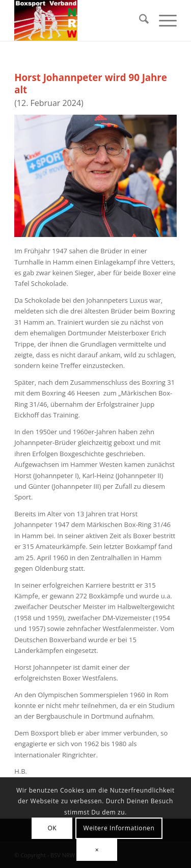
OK (52, 828)
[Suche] (139, 20)
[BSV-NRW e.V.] (79, 20)
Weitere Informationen (119, 828)
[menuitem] (139, 20)
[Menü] (163, 20)
